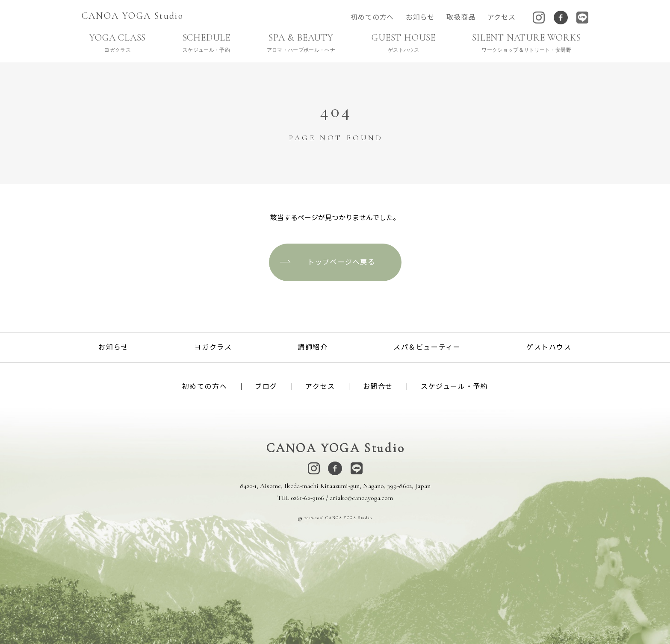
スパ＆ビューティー (427, 347)
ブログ (266, 387)
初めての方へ (372, 18)
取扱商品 (461, 18)
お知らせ (420, 18)
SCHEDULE (206, 43)
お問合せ (378, 387)
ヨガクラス (213, 347)
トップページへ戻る (341, 262)
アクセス (502, 18)
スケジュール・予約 (454, 387)
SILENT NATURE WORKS (526, 43)
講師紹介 (313, 347)
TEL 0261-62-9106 (301, 498)
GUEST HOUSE (403, 43)
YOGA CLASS (118, 43)
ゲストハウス (549, 347)
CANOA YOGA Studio (133, 16)
